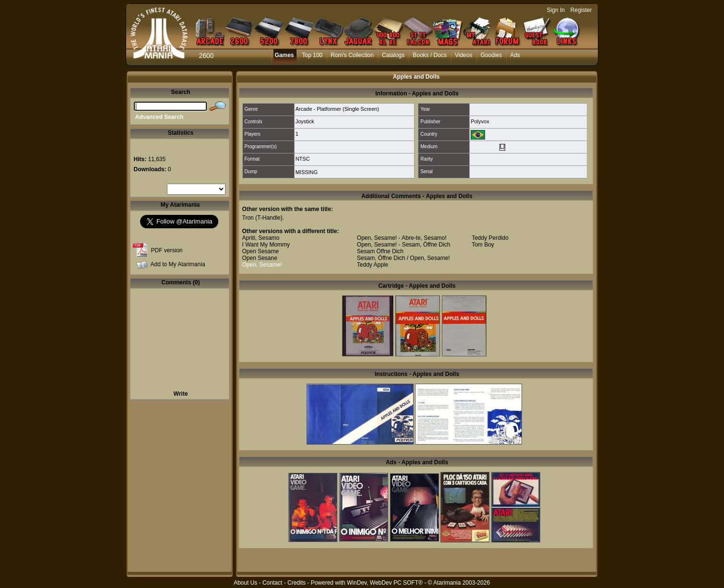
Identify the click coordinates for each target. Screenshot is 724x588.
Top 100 (313, 55)
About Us (245, 583)
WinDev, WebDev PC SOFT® (385, 583)
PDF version (167, 250)
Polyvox (480, 121)
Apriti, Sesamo (261, 238)
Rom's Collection (352, 55)
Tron (248, 218)
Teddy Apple (373, 265)
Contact (272, 583)
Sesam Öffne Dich (380, 251)
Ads (515, 55)
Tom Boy (483, 245)
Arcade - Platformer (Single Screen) (337, 109)
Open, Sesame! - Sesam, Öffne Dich (404, 245)
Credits (297, 583)
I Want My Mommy (266, 245)
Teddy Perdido (490, 238)
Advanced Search (160, 117)
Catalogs (393, 55)
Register (581, 10)
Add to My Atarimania (178, 264)
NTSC (303, 159)
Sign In (556, 10)
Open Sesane (260, 258)
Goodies (491, 55)
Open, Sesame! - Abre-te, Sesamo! (402, 238)
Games (285, 55)
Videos (463, 55)
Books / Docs (430, 55)
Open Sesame (261, 251)
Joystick (305, 121)
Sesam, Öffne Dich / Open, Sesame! (404, 258)
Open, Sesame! (262, 265)
